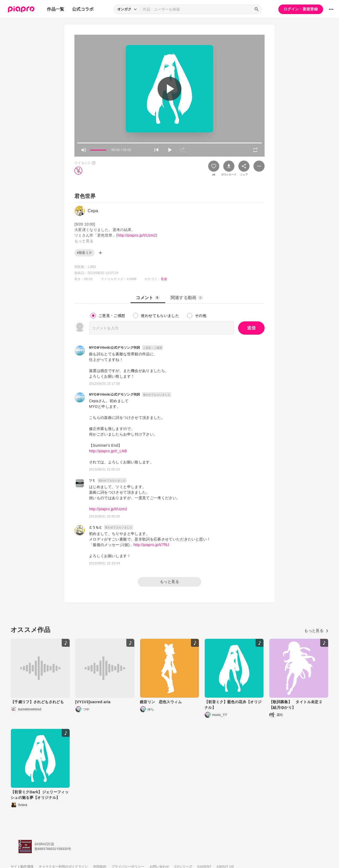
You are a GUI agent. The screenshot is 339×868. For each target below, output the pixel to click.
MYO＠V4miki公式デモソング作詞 (115, 348)
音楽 (164, 279)
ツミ (92, 480)
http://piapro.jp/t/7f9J (151, 545)
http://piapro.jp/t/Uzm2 (137, 235)
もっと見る (169, 582)
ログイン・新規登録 (301, 9)
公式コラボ (83, 9)
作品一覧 (55, 9)
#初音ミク (84, 253)
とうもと (95, 527)
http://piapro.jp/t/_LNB (108, 451)
